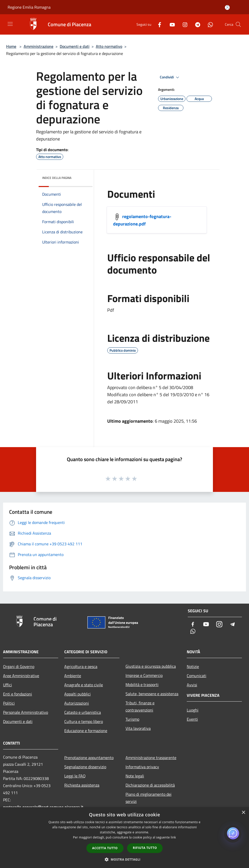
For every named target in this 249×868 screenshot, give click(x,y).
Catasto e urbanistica (83, 712)
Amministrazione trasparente (151, 758)
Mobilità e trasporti (142, 685)
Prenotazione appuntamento (89, 758)
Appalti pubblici (77, 694)
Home (11, 46)
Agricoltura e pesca (81, 666)
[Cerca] (238, 24)
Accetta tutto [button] (105, 848)
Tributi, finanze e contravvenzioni (140, 706)
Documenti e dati (75, 46)
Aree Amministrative (21, 676)
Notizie (193, 666)
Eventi (192, 719)
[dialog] (124, 838)
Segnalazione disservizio (85, 767)
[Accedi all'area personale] (227, 8)
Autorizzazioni (77, 703)
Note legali (135, 776)
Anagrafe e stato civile (84, 685)
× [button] (243, 813)
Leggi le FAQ (75, 776)
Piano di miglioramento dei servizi (149, 798)
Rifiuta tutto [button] (145, 848)
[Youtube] (170, 24)
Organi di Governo (19, 666)
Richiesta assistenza (82, 785)
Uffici (7, 685)
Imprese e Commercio (144, 675)
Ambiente (73, 676)
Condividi (170, 77)
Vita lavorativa (138, 728)
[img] (82, 177)
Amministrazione (38, 46)
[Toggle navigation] (10, 24)
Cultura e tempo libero (84, 721)
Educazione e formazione (86, 731)
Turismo (132, 719)
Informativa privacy (142, 767)
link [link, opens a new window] (173, 837)
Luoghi (193, 710)
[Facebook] (158, 24)
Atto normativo (109, 46)
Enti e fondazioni (18, 694)
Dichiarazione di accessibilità (150, 785)
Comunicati (197, 676)
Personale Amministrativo (26, 712)
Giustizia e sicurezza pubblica (151, 666)
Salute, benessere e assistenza (152, 694)
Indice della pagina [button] (57, 178)
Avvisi (192, 685)
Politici (9, 703)
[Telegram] (196, 24)
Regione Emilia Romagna (29, 7)
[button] (124, 859)
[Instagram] (183, 24)
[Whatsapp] (208, 24)
